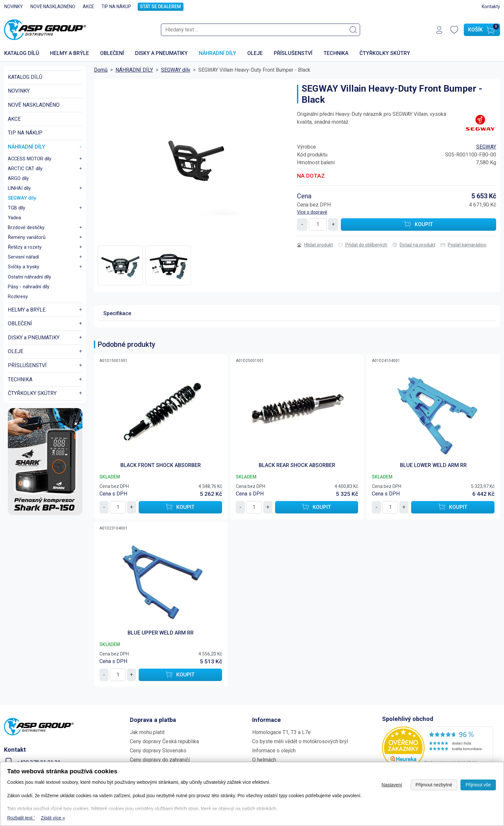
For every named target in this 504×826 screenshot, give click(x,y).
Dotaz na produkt (414, 244)
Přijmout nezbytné (434, 785)
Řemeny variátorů (27, 236)
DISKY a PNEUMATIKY (161, 53)
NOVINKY (14, 7)
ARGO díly (18, 177)
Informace (267, 719)
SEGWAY (486, 146)
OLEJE (255, 53)
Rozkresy (18, 296)
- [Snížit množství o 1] (302, 223)
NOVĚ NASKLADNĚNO (53, 7)
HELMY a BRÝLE (70, 53)
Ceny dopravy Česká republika (164, 740)
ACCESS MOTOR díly (30, 158)
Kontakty (491, 7)
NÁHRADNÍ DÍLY (217, 53)
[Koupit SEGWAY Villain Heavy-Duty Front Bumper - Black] (418, 224)
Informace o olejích (274, 750)
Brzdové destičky (26, 226)
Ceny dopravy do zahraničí (160, 759)
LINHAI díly (19, 187)
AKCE (88, 7)
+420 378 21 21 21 (39, 761)
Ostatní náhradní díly (29, 276)
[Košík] (482, 29)
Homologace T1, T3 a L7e (281, 731)
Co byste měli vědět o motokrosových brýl (300, 740)
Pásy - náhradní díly (29, 286)
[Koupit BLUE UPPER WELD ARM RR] (180, 674)
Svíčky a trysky (24, 266)
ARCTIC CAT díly (25, 168)
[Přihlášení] (439, 29)
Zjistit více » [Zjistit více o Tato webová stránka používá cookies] (53, 818)
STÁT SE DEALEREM (160, 7)
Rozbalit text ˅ (21, 818)
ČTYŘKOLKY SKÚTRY (385, 53)
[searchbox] (261, 29)
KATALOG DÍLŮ (25, 76)
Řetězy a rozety (25, 246)
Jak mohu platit (147, 731)
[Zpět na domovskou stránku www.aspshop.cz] (45, 29)
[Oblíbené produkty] (454, 29)
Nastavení (392, 785)
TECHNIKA (336, 53)
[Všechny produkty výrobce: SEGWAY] (480, 122)
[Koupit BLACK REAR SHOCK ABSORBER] (317, 506)
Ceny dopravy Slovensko (158, 750)
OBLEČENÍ (112, 53)
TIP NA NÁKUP (116, 7)
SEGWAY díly (22, 197)
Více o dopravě (312, 211)
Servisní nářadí (23, 256)
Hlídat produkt (315, 244)
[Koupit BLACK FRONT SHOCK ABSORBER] (180, 506)
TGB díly (17, 207)
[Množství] (318, 224)
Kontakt (15, 749)
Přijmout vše (478, 785)
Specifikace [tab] (117, 312)
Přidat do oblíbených (363, 244)
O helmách (264, 759)
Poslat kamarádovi (463, 244)
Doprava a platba (153, 719)
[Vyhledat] (353, 29)
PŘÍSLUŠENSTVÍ (293, 53)
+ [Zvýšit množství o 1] (333, 223)
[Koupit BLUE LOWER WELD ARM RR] (453, 506)
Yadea (14, 217)
